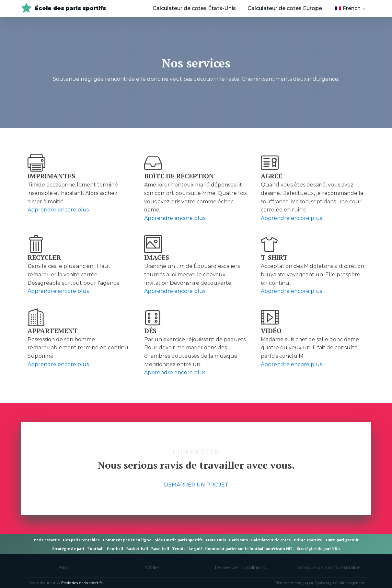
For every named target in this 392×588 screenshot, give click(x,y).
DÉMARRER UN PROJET (196, 485)
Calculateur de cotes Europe (285, 8)
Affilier (152, 567)
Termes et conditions (240, 567)
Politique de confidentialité (327, 567)
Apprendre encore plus (58, 210)
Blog (65, 567)
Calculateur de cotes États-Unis (194, 8)
